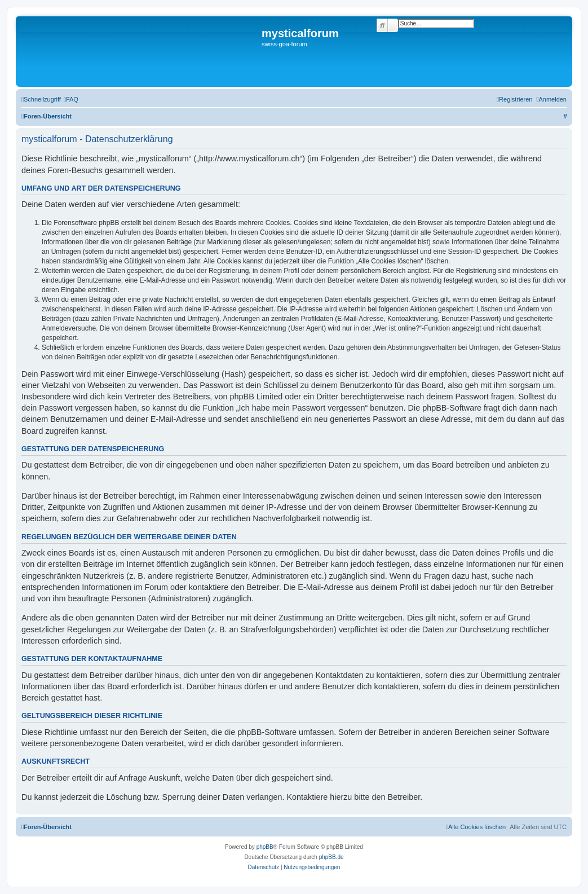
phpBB (265, 847)
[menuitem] (71, 99)
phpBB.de (331, 857)
